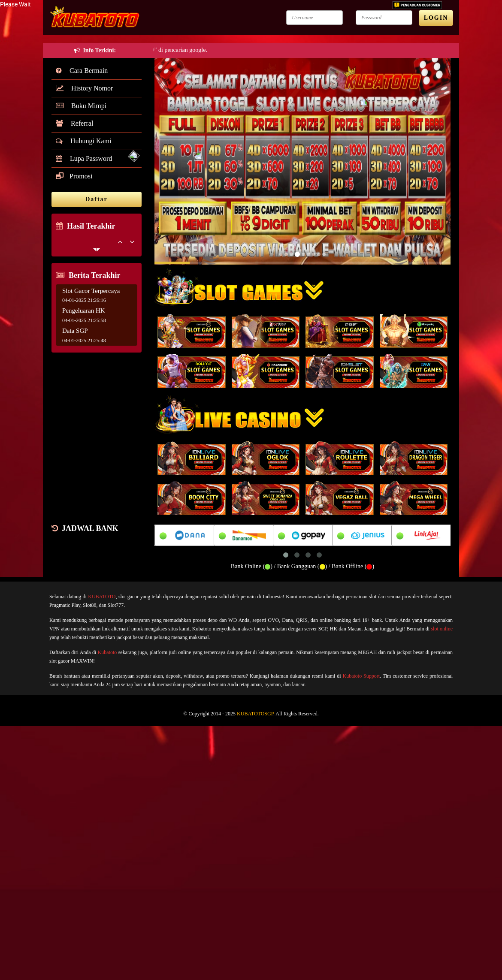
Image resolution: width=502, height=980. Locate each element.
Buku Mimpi (81, 106)
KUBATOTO (102, 597)
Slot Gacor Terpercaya (91, 291)
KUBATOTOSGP (255, 714)
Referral (74, 123)
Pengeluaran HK (84, 311)
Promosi (74, 176)
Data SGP (75, 331)
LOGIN (436, 18)
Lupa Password (84, 158)
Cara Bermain (82, 71)
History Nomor (84, 88)
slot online (442, 629)
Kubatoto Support (361, 676)
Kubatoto (107, 652)
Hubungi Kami (84, 141)
